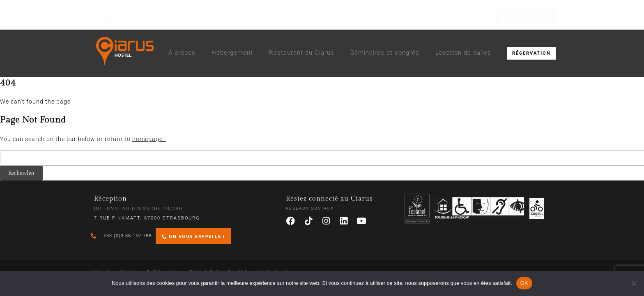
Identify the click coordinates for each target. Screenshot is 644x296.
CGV (127, 18)
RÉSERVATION (531, 53)
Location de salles (463, 53)
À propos (182, 53)
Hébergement (232, 53)
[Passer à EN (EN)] (246, 18)
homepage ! (149, 139)
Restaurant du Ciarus (302, 53)
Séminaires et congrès (385, 53)
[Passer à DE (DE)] (270, 18)
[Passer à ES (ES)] (294, 18)
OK (524, 283)
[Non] (634, 283)
